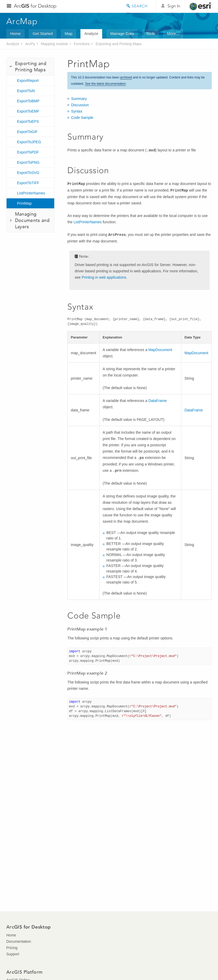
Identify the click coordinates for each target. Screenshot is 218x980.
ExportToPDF (28, 152)
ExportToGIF (27, 132)
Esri (201, 6)
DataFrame (157, 401)
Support (13, 954)
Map (69, 33)
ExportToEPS (28, 121)
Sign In (174, 6)
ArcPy (30, 44)
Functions (82, 44)
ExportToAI (26, 91)
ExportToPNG (28, 162)
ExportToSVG (28, 173)
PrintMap (24, 203)
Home (15, 33)
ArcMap (22, 21)
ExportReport (28, 81)
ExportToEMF (28, 111)
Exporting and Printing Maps (119, 44)
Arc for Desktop (35, 6)
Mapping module (54, 44)
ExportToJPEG (29, 142)
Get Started (43, 33)
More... (173, 33)
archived (126, 77)
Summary (79, 99)
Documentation (19, 941)
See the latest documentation (105, 84)
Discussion (80, 105)
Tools (151, 33)
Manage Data (122, 33)
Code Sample (82, 118)
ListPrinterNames (31, 193)
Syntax (77, 111)
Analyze (91, 33)
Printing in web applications (104, 277)
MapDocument (160, 350)
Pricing (12, 948)
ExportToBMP (28, 101)
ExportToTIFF (28, 183)
